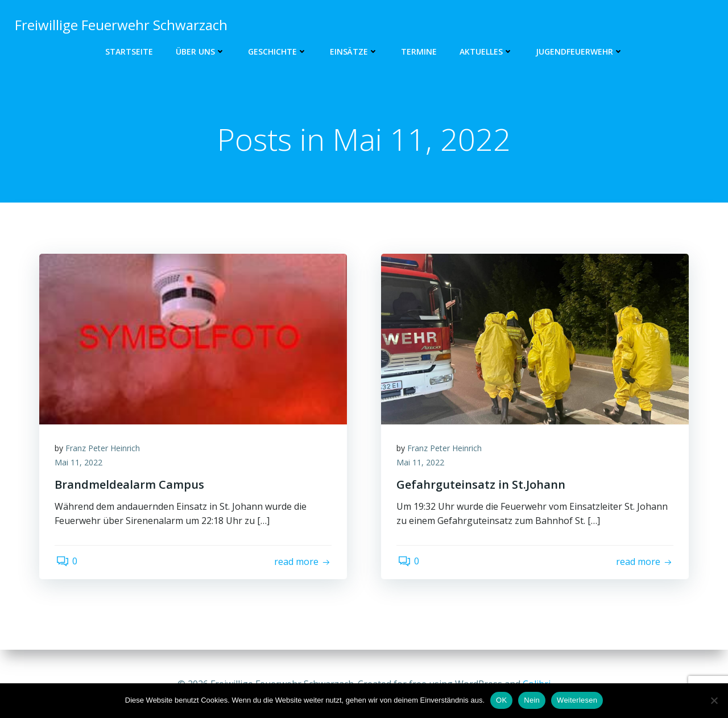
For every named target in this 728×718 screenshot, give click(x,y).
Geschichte (278, 51)
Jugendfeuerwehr (580, 51)
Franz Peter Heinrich (104, 450)
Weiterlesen (577, 700)
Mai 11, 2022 (80, 465)
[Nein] (714, 700)
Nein (532, 700)
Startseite (129, 51)
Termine (419, 51)
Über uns (200, 51)
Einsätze (354, 51)
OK (501, 700)
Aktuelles (486, 51)
